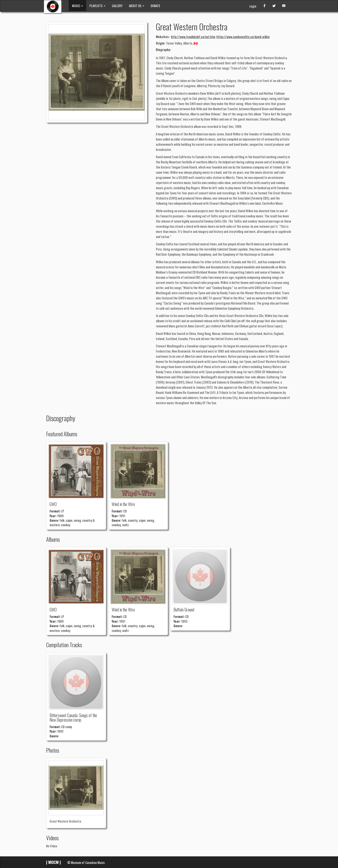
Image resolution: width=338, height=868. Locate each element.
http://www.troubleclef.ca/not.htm (193, 37)
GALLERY (117, 6)
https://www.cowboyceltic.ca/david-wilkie (243, 37)
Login (253, 6)
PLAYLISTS (97, 6)
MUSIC (77, 6)
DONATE (155, 6)
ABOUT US (137, 6)
